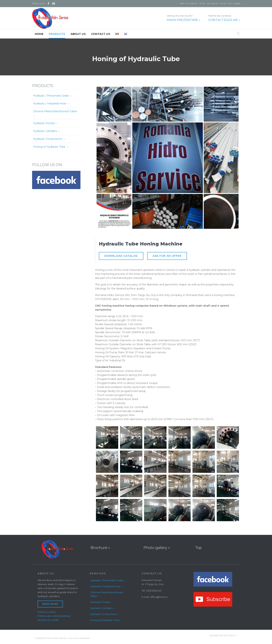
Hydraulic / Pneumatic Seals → (52, 96)
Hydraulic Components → (49, 139)
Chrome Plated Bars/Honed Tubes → (55, 113)
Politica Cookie (47, 612)
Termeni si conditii (48, 620)
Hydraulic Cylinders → (47, 131)
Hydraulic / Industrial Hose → (51, 103)
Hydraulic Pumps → (46, 123)
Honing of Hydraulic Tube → (51, 147)
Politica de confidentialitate (54, 616)
